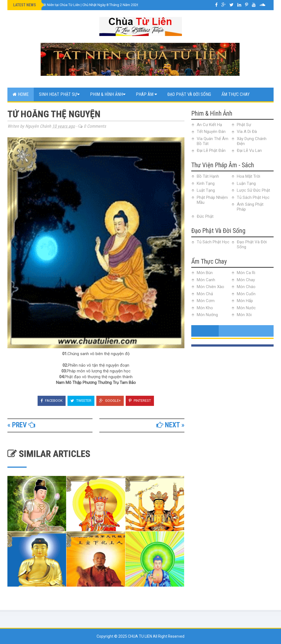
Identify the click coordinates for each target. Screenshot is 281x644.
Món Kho (205, 308)
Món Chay (246, 280)
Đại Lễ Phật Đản (211, 150)
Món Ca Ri (246, 273)
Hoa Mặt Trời (248, 176)
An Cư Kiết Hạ (209, 125)
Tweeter (81, 401)
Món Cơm (206, 301)
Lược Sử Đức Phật (253, 190)
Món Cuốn (246, 294)
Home (21, 94)
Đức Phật (205, 216)
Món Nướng (207, 315)
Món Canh (206, 280)
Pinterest (140, 401)
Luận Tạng (246, 183)
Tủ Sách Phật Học (253, 197)
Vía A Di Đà (247, 132)
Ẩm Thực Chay (236, 94)
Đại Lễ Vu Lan (249, 150)
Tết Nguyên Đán (211, 132)
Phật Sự (244, 125)
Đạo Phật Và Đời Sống (189, 94)
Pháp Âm (146, 94)
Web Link (49, 108)
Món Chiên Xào (210, 287)
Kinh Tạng (206, 183)
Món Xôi (244, 315)
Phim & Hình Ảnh (108, 94)
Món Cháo (246, 287)
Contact (21, 108)
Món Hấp (245, 301)
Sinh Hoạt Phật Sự (59, 94)
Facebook (52, 401)
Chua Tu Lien (140, 636)
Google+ (110, 401)
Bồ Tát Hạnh (208, 176)
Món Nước (246, 308)
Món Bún (205, 273)
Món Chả (205, 294)
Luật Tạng (206, 190)
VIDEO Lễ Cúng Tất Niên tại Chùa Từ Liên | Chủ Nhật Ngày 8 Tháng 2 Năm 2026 (76, 5)
